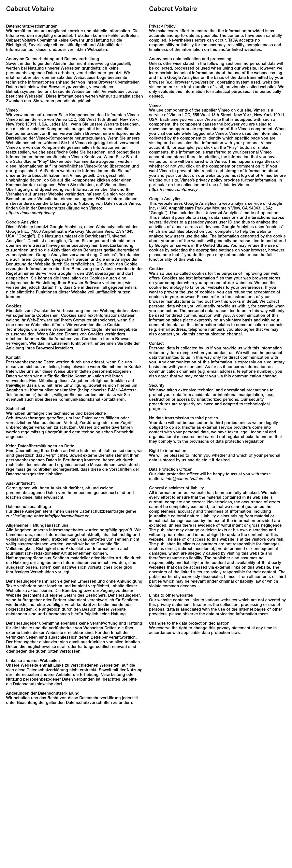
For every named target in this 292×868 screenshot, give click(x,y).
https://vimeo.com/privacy (30, 213)
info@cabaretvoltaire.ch (67, 516)
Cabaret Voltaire (30, 9)
